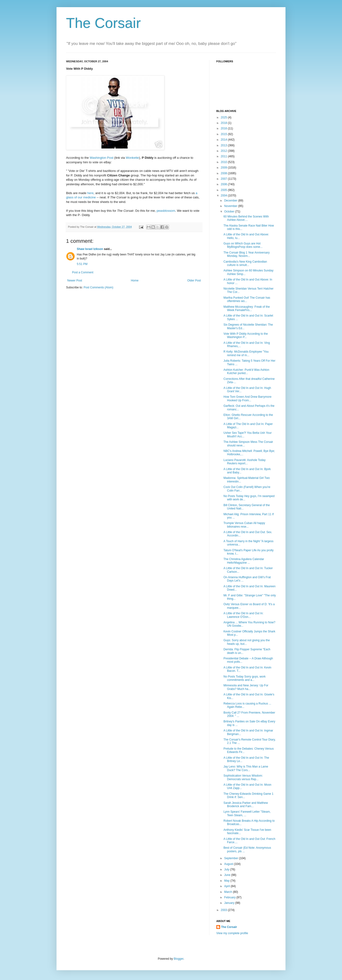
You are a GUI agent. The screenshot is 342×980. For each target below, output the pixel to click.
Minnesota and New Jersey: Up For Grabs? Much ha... (246, 687)
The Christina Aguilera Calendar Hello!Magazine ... (244, 561)
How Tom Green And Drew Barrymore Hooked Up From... (247, 398)
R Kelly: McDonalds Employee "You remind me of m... (246, 353)
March (229, 892)
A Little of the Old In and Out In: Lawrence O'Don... (243, 615)
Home (135, 281)
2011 (224, 156)
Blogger (179, 959)
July (227, 869)
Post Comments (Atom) (98, 287)
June (228, 875)
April (227, 886)
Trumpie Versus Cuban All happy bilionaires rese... (244, 525)
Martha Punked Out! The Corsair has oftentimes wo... (247, 299)
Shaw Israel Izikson (90, 249)
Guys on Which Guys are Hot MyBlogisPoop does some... (243, 245)
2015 (224, 134)
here (90, 193)
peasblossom (166, 211)
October (230, 212)
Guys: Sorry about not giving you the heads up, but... (247, 642)
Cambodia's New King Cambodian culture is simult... (245, 263)
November (231, 206)
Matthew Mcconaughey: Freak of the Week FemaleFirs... (247, 308)
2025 (224, 117)
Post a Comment (83, 272)
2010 (224, 162)
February (230, 897)
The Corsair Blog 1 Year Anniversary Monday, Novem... (246, 254)
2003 (224, 910)
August (229, 864)
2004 (224, 196)
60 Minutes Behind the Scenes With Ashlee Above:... (246, 218)
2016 (224, 128)
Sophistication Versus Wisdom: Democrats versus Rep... (243, 777)
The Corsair (103, 23)
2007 (224, 179)
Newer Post (75, 281)
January (230, 903)
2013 (224, 145)
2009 (224, 168)
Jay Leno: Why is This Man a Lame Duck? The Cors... (246, 768)
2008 (224, 173)
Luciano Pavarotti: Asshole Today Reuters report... (245, 462)
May (227, 881)
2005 (224, 190)
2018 (224, 123)
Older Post (194, 281)
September (232, 858)
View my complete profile (232, 933)
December (231, 201)
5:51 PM (82, 264)
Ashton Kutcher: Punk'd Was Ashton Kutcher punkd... (246, 371)
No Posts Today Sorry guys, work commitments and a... (245, 678)
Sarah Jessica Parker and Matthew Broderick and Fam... (246, 805)
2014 (224, 140)
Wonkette (132, 158)
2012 (224, 151)
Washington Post (101, 158)
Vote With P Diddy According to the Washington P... (246, 335)
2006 (224, 184)
